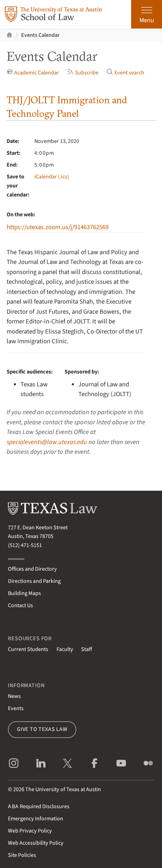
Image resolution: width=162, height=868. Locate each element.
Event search (125, 73)
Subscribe (83, 73)
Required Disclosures (39, 806)
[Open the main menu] (147, 14)
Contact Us (20, 605)
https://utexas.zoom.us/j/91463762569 (58, 227)
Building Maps (24, 593)
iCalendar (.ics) (52, 177)
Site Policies (22, 855)
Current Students (28, 649)
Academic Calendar (33, 73)
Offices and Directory (32, 569)
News (14, 696)
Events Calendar (40, 35)
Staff (87, 649)
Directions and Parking (34, 581)
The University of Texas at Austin (63, 789)
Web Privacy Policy (30, 831)
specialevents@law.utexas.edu (47, 442)
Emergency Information (36, 819)
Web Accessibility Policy (36, 843)
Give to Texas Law (42, 729)
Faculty (65, 649)
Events (16, 708)
